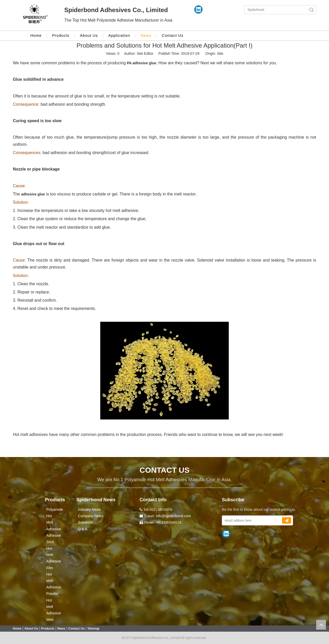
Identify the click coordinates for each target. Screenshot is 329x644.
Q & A (83, 529)
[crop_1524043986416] (35, 15)
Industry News (89, 509)
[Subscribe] (287, 520)
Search (312, 10)
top (321, 625)
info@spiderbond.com (173, 516)
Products (61, 35)
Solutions (85, 522)
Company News (91, 516)
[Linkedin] (198, 10)
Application (119, 35)
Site (220, 53)
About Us (89, 35)
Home (36, 35)
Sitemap (94, 629)
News (146, 35)
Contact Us (172, 35)
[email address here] (252, 520)
